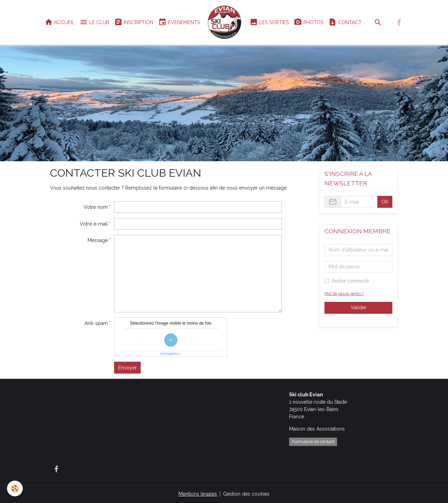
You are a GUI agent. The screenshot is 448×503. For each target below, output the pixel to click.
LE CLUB (94, 22)
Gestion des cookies (246, 494)
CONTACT (345, 22)
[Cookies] (15, 488)
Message (98, 240)
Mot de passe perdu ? (344, 293)
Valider (359, 307)
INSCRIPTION (134, 22)
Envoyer (128, 368)
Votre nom (96, 207)
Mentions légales (198, 494)
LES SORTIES (269, 22)
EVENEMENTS (179, 22)
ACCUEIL (59, 22)
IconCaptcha (169, 354)
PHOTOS (309, 22)
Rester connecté (350, 281)
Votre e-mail (94, 224)
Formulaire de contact (313, 442)
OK (385, 202)
